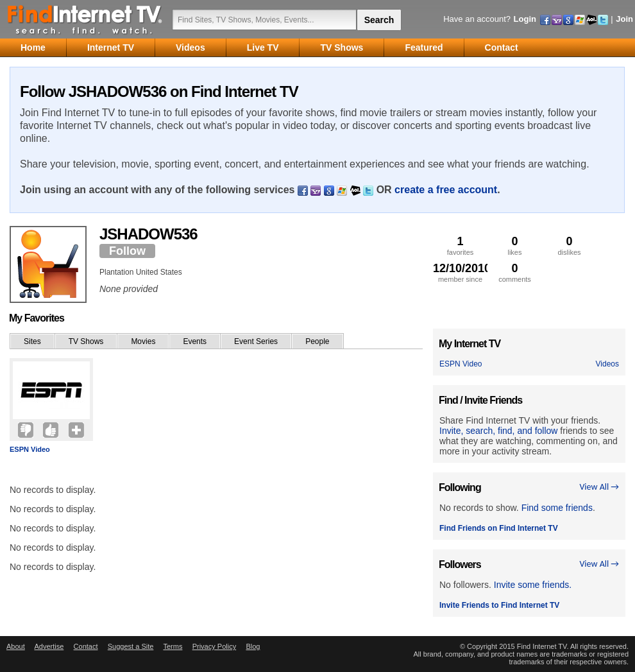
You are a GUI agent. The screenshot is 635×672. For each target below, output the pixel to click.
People (317, 341)
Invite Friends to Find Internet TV (499, 605)
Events (195, 341)
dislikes (569, 246)
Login (525, 19)
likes (515, 246)
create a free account (446, 190)
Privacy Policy (214, 646)
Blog (253, 646)
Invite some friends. (533, 585)
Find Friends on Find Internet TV (499, 528)
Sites (32, 341)
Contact (86, 646)
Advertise (49, 646)
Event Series (256, 341)
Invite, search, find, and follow (498, 431)
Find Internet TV (85, 19)
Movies (143, 341)
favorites (460, 246)
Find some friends (557, 508)
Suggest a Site (131, 646)
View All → (599, 487)
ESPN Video (30, 449)
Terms (173, 646)
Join (624, 19)
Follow (127, 251)
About (16, 646)
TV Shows (86, 341)
